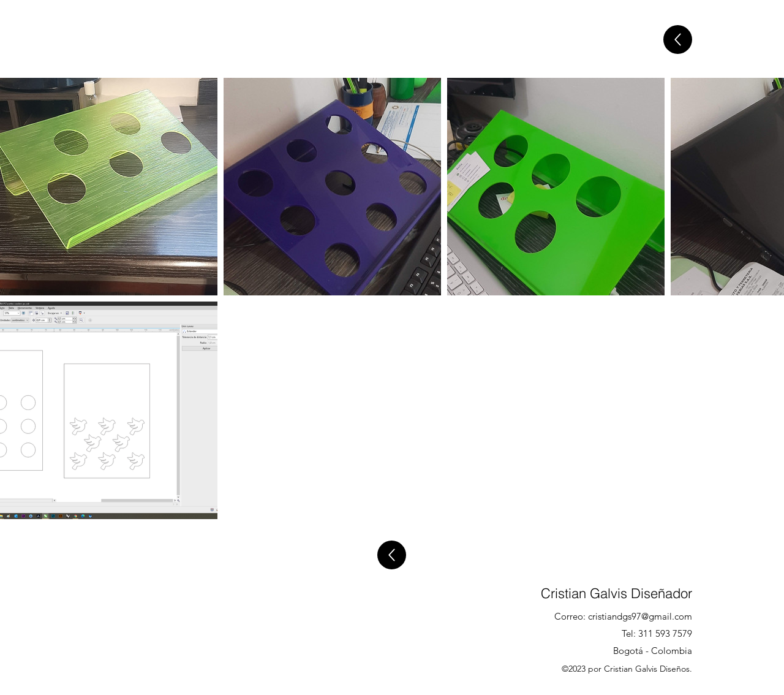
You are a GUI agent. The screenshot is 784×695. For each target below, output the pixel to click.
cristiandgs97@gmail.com (640, 616)
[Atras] (678, 40)
